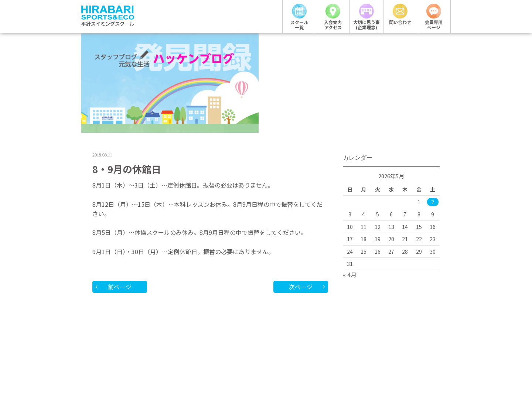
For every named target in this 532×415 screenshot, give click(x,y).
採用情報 (168, 365)
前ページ (120, 196)
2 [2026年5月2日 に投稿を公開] (433, 112)
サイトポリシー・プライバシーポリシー (312, 365)
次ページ (300, 196)
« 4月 (350, 185)
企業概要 (214, 365)
